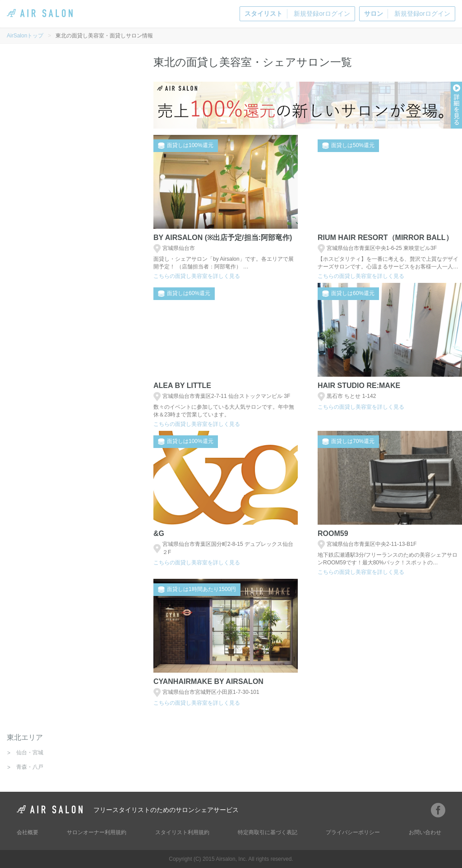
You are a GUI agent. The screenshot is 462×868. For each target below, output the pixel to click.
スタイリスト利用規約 (182, 832)
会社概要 (28, 832)
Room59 (333, 533)
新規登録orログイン (297, 14)
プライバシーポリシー (353, 832)
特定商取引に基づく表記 (268, 832)
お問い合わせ (425, 832)
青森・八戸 (30, 767)
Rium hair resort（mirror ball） (385, 238)
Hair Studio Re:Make (359, 386)
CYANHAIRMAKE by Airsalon (208, 681)
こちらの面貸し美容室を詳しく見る (197, 276)
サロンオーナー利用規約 (97, 832)
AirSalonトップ (25, 36)
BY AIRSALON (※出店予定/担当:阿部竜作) (223, 238)
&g (159, 533)
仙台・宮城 (30, 753)
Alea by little (182, 386)
